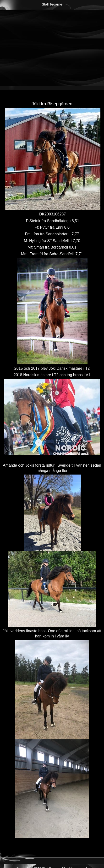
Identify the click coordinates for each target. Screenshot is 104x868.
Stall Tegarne (52, 4)
